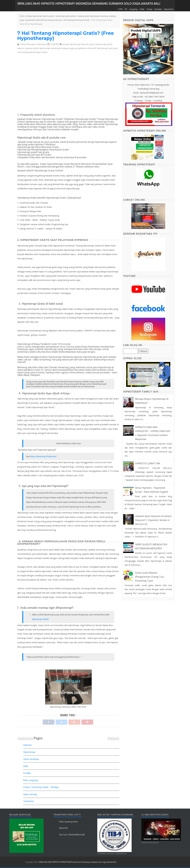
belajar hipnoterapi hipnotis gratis (40, 16)
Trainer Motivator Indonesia (33, 44)
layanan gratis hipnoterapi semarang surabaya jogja (50, 48)
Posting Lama (113, 739)
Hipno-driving (30, 794)
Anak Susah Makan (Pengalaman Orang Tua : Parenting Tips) (150, 577)
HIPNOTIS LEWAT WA (148, 463)
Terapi (149, 9)
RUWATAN (63, 828)
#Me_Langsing (31, 780)
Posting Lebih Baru (26, 739)
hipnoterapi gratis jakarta (66, 16)
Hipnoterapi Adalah (41, 619)
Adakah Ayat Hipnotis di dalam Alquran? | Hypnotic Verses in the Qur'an (153, 520)
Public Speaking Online (69, 822)
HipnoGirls (169, 9)
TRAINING (28, 801)
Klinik (26, 766)
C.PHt (120, 9)
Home (22, 16)
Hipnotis (27, 745)
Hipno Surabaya (31, 759)
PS (126, 9)
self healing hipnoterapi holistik (76, 20)
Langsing (133, 9)
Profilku (27, 773)
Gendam (158, 9)
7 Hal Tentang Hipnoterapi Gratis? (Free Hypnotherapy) (66, 36)
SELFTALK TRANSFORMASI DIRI (72, 835)
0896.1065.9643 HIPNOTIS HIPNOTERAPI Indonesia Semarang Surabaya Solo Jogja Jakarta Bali (89, 4)
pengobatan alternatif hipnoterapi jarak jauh (44, 20)
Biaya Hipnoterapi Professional (44, 456)
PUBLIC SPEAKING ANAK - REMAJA (41, 787)
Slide (142, 9)
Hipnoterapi (29, 752)
